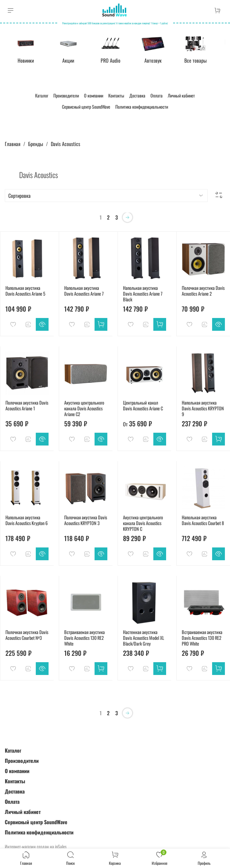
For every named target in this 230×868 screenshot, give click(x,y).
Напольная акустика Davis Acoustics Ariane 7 (84, 290)
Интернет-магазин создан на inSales (36, 846)
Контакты (116, 95)
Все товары (194, 60)
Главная (13, 143)
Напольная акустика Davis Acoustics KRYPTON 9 (203, 408)
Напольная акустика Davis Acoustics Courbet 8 (203, 519)
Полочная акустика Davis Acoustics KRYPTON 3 (86, 519)
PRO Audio (110, 60)
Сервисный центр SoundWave (86, 106)
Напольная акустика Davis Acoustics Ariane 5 (25, 290)
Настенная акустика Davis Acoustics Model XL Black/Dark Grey (144, 637)
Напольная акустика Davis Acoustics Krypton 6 (27, 519)
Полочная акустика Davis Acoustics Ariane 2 (203, 290)
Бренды (36, 143)
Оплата (157, 95)
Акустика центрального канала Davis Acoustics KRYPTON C (143, 522)
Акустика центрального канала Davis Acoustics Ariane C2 (84, 408)
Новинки (27, 60)
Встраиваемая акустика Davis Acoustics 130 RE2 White (84, 637)
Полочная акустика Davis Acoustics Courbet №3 (27, 634)
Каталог (42, 95)
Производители (66, 95)
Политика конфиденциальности (142, 106)
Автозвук (152, 60)
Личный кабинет (181, 95)
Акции (69, 60)
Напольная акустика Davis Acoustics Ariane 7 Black (143, 293)
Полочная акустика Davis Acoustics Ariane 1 (27, 405)
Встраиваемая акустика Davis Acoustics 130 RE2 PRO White (202, 637)
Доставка (137, 95)
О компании (94, 95)
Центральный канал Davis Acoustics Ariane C (143, 405)
